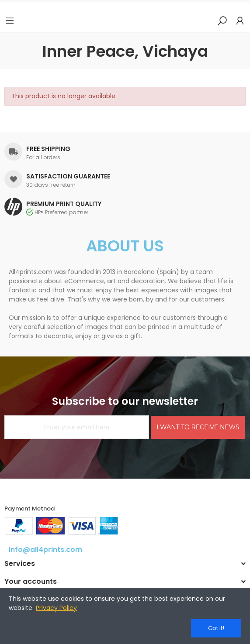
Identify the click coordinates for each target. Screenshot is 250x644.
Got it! (216, 628)
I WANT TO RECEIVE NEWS (198, 427)
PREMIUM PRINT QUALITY (64, 204)
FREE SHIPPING (48, 149)
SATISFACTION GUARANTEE (68, 176)
